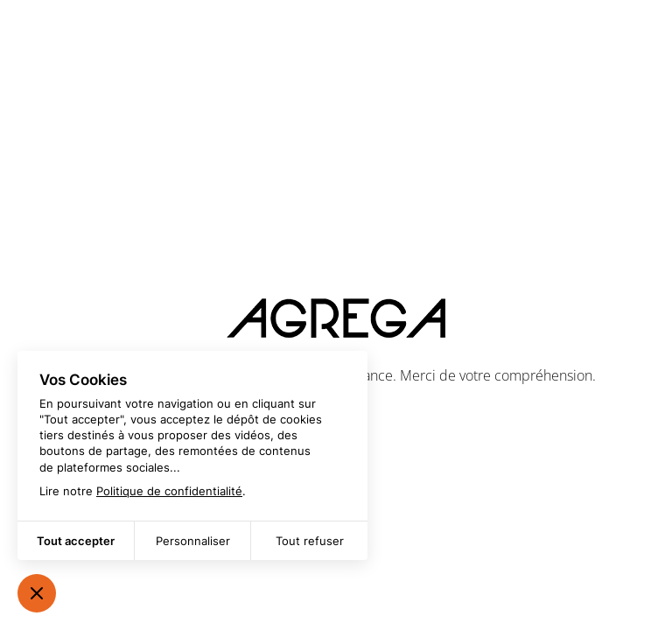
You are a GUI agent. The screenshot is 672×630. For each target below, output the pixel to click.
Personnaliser (193, 541)
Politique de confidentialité (169, 491)
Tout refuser (310, 541)
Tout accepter (76, 541)
